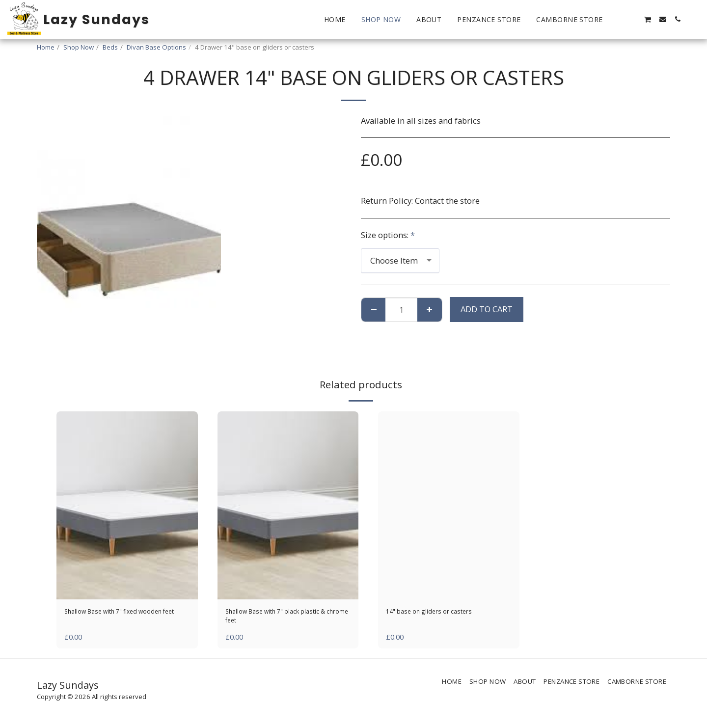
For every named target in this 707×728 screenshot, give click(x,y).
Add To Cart (487, 309)
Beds (110, 47)
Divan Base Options (156, 47)
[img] (127, 505)
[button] (618, 19)
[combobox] (400, 261)
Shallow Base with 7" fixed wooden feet (114, 619)
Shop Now (79, 47)
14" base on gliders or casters (442, 613)
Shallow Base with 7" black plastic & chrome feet (276, 619)
